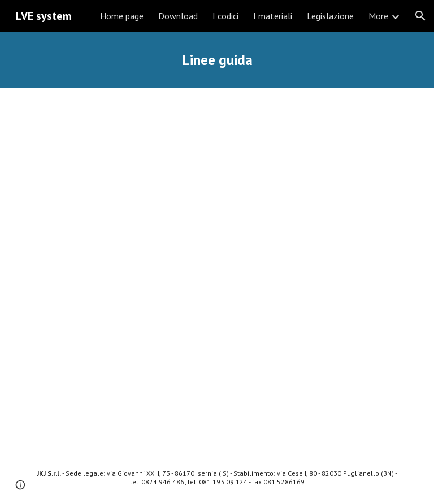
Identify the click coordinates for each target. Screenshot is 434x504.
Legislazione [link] (330, 16)
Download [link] (178, 16)
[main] (217, 60)
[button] (420, 16)
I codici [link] (225, 16)
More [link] (378, 16)
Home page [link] (122, 16)
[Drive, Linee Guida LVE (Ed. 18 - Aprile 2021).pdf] (217, 270)
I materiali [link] (273, 16)
